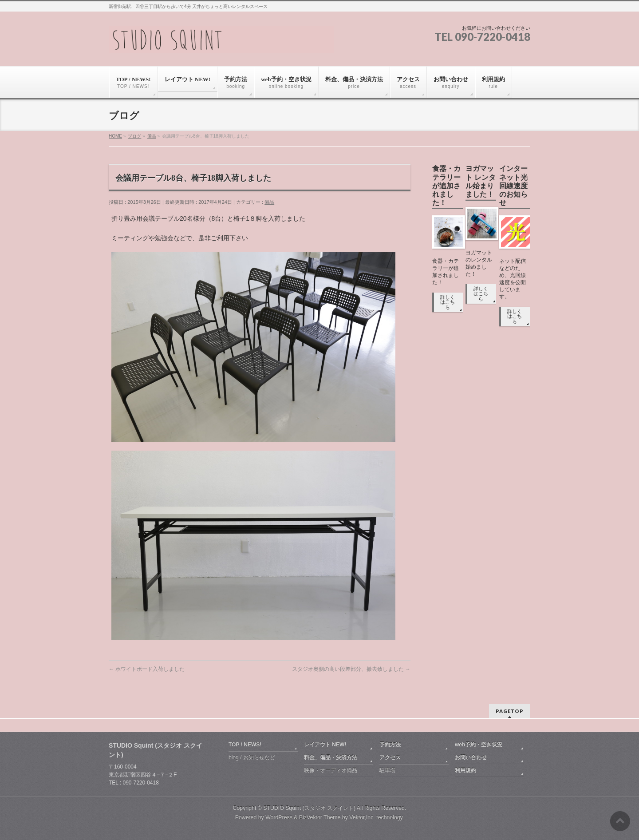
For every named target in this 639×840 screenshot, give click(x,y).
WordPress (279, 817)
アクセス (390, 757)
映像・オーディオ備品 (331, 770)
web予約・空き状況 (479, 745)
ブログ (134, 136)
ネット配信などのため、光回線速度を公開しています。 (513, 279)
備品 (152, 136)
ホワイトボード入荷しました (147, 669)
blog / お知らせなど (252, 757)
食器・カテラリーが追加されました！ (446, 186)
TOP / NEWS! (245, 745)
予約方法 (390, 745)
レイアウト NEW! (325, 745)
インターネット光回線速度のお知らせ (513, 186)
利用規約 (465, 770)
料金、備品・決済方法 (331, 757)
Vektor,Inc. (362, 817)
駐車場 (387, 770)
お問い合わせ (471, 757)
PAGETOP (510, 711)
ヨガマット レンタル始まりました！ (481, 181)
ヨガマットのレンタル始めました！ (479, 263)
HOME (115, 136)
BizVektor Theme (320, 817)
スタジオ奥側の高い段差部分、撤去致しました (351, 669)
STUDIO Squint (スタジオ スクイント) (309, 808)
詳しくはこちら (448, 302)
